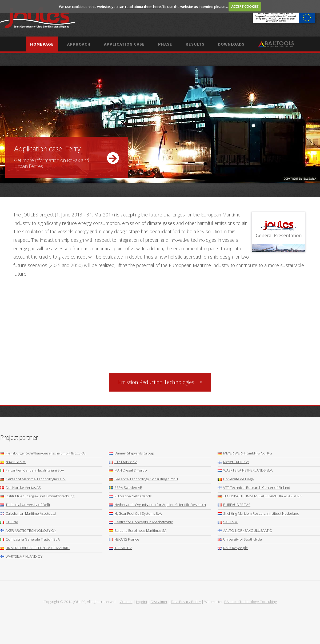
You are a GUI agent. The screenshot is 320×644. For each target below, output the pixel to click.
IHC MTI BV (120, 548)
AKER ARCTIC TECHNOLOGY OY (28, 530)
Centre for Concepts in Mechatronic (141, 522)
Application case (124, 44)
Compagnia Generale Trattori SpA (30, 539)
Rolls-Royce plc (233, 548)
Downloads (231, 44)
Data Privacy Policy (186, 602)
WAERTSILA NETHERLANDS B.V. (245, 470)
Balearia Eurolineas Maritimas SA (138, 530)
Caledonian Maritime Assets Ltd (28, 513)
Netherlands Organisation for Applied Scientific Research (157, 505)
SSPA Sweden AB (126, 488)
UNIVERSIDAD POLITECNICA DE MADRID (35, 548)
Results (195, 44)
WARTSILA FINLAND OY (21, 556)
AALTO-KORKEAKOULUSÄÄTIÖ (245, 530)
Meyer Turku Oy (233, 462)
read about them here (143, 6)
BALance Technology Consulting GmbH (143, 479)
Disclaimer (159, 602)
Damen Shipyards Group (131, 453)
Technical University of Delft (25, 505)
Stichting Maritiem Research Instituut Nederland (258, 513)
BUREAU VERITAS (234, 505)
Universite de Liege (236, 479)
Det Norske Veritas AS (20, 488)
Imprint (142, 602)
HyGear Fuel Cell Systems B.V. (135, 513)
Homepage (42, 44)
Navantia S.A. (13, 462)
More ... (160, 124)
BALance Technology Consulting (251, 602)
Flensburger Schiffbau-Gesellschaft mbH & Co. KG (43, 453)
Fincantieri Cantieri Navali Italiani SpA (32, 470)
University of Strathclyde (240, 539)
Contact (126, 602)
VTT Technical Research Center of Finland (254, 488)
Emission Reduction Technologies (156, 382)
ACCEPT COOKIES (245, 6)
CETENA (9, 522)
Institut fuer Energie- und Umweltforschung (37, 496)
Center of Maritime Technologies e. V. (33, 479)
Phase (165, 44)
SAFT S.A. (228, 522)
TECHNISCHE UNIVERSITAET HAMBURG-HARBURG (260, 496)
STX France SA (123, 462)
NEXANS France (124, 539)
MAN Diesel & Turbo (128, 470)
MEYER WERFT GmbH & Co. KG (245, 453)
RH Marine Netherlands (130, 496)
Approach (79, 44)
